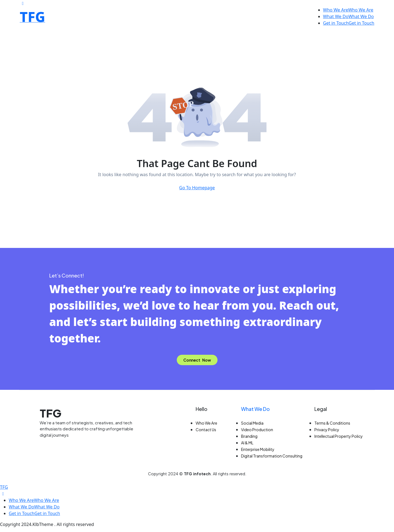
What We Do (255, 409)
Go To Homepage (197, 188)
